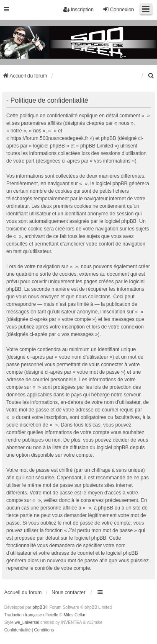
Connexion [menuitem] (118, 9)
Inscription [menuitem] (78, 9)
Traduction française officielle (31, 615)
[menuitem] (151, 76)
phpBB (39, 607)
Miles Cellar (75, 615)
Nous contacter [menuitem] (68, 592)
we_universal (27, 622)
